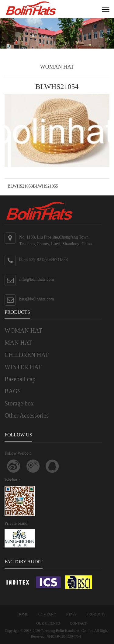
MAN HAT (18, 343)
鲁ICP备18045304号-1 (64, 636)
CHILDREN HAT (27, 355)
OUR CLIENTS (48, 623)
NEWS (71, 614)
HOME (23, 614)
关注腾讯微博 (33, 466)
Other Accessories (27, 415)
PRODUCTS (96, 614)
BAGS (13, 391)
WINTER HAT (23, 367)
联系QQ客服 (52, 466)
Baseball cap (20, 379)
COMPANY (47, 614)
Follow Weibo (14, 466)
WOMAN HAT (23, 330)
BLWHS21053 (20, 186)
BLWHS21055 (45, 186)
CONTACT (78, 623)
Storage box (19, 403)
